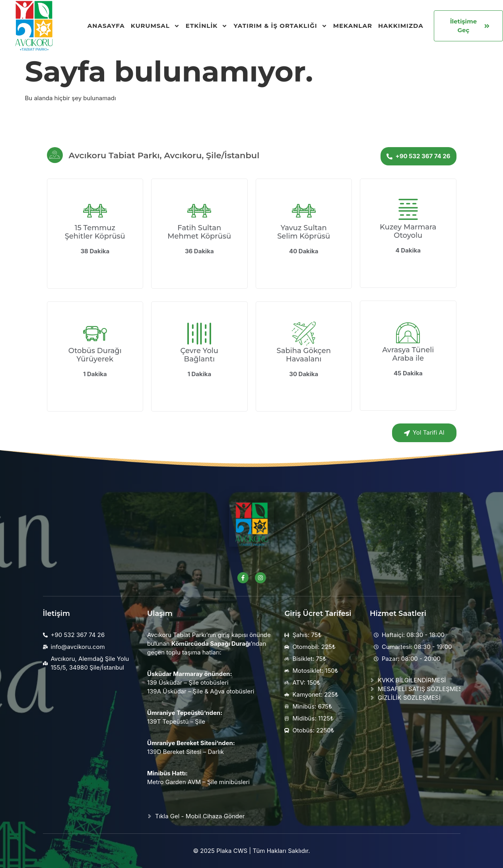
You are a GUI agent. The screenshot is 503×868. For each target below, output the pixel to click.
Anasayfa (106, 26)
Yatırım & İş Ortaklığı (280, 26)
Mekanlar (353, 26)
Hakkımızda (401, 26)
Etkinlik (207, 26)
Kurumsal (155, 26)
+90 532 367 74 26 (418, 156)
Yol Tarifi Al (424, 432)
